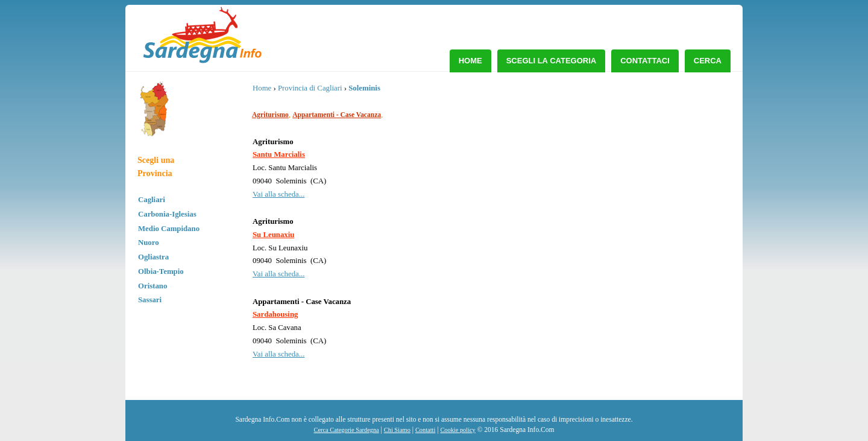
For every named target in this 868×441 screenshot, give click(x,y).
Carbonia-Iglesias (167, 214)
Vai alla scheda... (278, 194)
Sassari (150, 300)
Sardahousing (275, 314)
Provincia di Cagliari (310, 88)
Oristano (153, 286)
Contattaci (645, 61)
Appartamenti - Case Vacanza (337, 115)
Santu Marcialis (279, 154)
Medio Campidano (169, 229)
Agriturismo (270, 115)
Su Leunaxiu (273, 235)
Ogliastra (153, 257)
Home (470, 61)
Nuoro (149, 243)
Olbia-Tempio (161, 271)
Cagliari (152, 200)
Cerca (708, 61)
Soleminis (364, 88)
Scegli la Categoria (552, 61)
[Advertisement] (633, 172)
